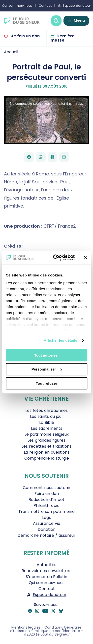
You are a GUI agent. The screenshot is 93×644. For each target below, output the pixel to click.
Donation (47, 529)
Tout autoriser (47, 355)
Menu (79, 21)
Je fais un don (25, 36)
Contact (45, 6)
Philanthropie (46, 506)
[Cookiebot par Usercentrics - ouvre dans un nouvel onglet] (55, 258)
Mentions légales (26, 627)
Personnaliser (47, 369)
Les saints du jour (47, 416)
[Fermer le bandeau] (86, 258)
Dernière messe (63, 38)
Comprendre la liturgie (47, 458)
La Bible (47, 422)
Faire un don (47, 494)
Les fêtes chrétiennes (46, 410)
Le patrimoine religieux (47, 434)
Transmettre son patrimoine (46, 511)
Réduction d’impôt (46, 500)
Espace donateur (50, 595)
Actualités (46, 565)
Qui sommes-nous (47, 583)
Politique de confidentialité (57, 631)
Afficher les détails (60, 340)
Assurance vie (47, 523)
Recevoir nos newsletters (46, 571)
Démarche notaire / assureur (46, 535)
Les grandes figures (46, 440)
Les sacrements (47, 428)
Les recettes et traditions (46, 446)
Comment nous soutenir (47, 488)
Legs (46, 517)
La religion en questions (47, 452)
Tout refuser (46, 383)
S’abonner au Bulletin (46, 577)
